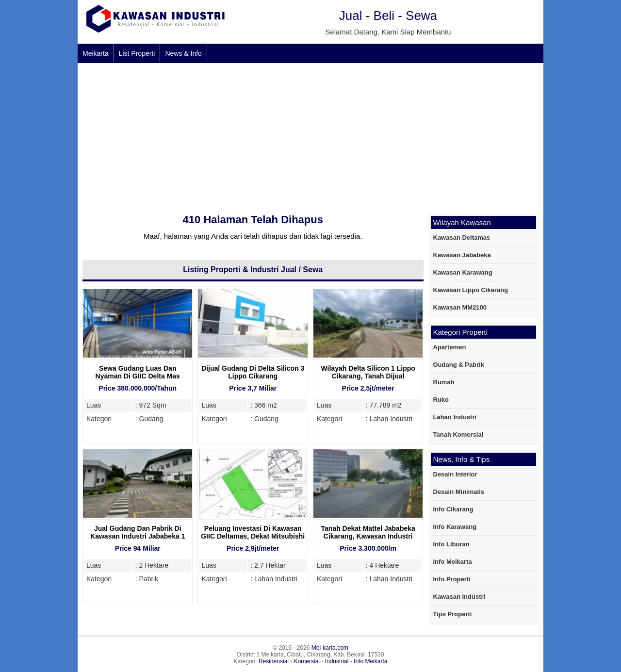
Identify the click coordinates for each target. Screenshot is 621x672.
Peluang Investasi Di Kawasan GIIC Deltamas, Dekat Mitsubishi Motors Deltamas (253, 536)
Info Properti (452, 579)
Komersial (307, 661)
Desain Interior (455, 474)
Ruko (441, 400)
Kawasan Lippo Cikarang (471, 290)
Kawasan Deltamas (462, 238)
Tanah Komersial (458, 434)
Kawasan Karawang (463, 272)
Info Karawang (455, 527)
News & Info (183, 53)
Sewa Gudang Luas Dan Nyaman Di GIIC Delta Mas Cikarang (138, 376)
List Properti (137, 53)
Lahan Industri (455, 417)
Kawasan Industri (459, 597)
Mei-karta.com (330, 648)
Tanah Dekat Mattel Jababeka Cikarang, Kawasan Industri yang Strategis (368, 536)
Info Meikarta (453, 562)
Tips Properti (453, 614)
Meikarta (96, 53)
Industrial (337, 661)
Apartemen (450, 347)
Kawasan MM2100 (460, 307)
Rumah (444, 382)
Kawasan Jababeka (462, 255)
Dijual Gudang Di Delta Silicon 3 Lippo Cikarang (253, 372)
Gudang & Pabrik (459, 365)
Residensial (274, 661)
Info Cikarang (453, 509)
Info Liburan (451, 544)
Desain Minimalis (459, 492)
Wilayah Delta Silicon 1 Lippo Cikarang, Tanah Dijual (368, 372)
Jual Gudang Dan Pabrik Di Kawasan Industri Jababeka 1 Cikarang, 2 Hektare (138, 536)
